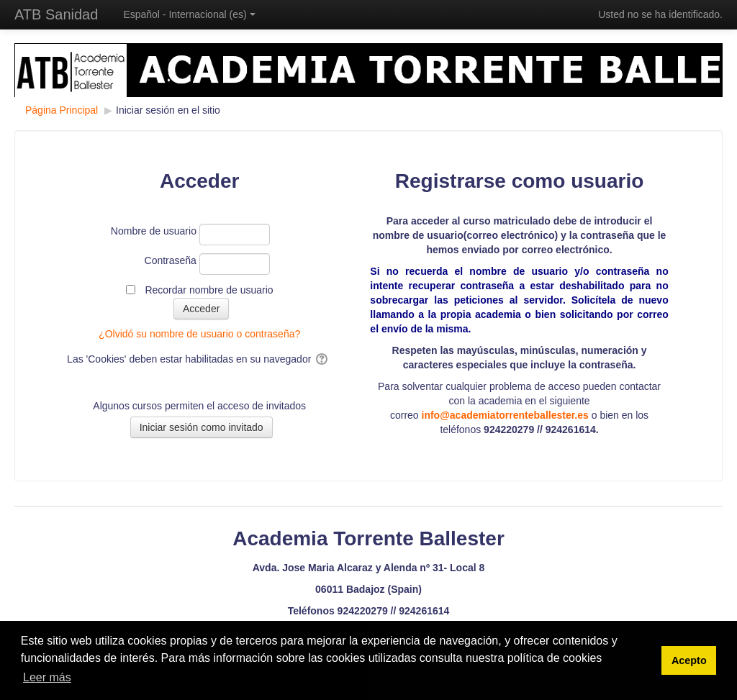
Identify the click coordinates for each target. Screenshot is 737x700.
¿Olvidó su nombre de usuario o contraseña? (199, 334)
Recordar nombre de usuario (209, 290)
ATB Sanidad (56, 14)
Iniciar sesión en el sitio (168, 110)
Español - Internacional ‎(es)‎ (189, 14)
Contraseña (171, 260)
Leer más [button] (47, 677)
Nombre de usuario (154, 231)
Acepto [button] (689, 660)
